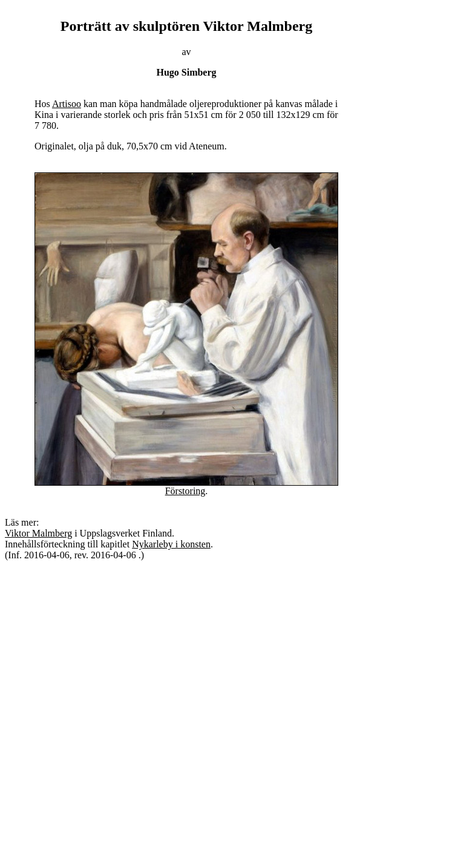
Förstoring (185, 491)
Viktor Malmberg (38, 533)
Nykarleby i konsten (171, 544)
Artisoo (67, 104)
